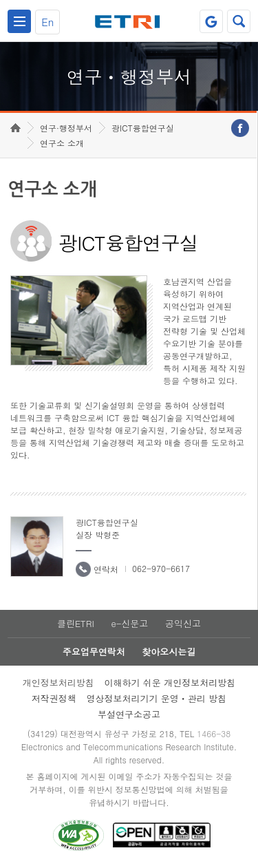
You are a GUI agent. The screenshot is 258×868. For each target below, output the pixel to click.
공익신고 (183, 623)
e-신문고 (129, 623)
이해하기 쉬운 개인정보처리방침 (170, 682)
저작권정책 (54, 698)
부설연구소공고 (129, 714)
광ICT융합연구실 (143, 128)
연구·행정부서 (66, 128)
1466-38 (214, 733)
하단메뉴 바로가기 (0, 0)
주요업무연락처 (94, 652)
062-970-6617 (161, 568)
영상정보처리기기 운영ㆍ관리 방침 (157, 698)
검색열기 (239, 21)
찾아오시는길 (169, 652)
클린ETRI (76, 623)
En (47, 22)
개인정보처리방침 (58, 682)
